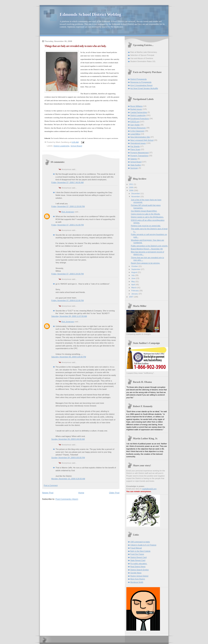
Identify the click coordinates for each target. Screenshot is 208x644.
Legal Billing (135, 134)
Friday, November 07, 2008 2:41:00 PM (68, 225)
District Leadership (62, 146)
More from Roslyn (138, 579)
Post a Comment (51, 485)
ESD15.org (135, 122)
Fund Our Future (137, 554)
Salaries (134, 159)
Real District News (138, 567)
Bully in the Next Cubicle (140, 551)
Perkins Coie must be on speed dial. (146, 226)
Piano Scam (135, 149)
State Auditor (136, 165)
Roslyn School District (139, 576)
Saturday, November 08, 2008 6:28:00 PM (69, 357)
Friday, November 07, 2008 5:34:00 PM (68, 274)
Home (81, 493)
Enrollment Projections (140, 119)
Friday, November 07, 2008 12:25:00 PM (68, 206)
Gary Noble (135, 125)
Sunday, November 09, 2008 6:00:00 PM (68, 458)
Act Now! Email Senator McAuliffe (144, 88)
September (136, 269)
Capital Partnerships (139, 112)
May (133, 282)
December (136, 193)
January (135, 294)
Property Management (140, 153)
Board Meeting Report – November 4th (147, 249)
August (134, 272)
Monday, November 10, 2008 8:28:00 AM (68, 479)
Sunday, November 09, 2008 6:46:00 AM (68, 439)
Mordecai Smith (137, 582)
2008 (132, 190)
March (134, 288)
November (136, 197)
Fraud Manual (136, 548)
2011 (132, 184)
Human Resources (138, 128)
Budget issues (136, 109)
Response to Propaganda (141, 82)
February (135, 291)
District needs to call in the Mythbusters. (147, 217)
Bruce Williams (137, 106)
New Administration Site (140, 137)
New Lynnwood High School (142, 140)
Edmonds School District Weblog (91, 15)
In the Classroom (137, 131)
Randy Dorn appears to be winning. (145, 263)
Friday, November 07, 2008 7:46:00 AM (68, 182)
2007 (132, 297)
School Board (76, 146)
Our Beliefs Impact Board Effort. (144, 211)
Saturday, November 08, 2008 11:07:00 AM (69, 316)
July (133, 275)
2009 (132, 187)
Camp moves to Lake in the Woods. (146, 214)
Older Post (114, 493)
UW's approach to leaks (140, 542)
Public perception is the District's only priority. (149, 246)
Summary (134, 168)
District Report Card (139, 557)
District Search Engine (140, 570)
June (134, 278)
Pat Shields (135, 146)
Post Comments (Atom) (67, 499)
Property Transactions (139, 156)
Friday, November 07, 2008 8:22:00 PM (68, 300)
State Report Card (138, 560)
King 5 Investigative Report (141, 85)
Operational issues (138, 143)
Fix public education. (139, 564)
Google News (136, 573)
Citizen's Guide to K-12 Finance (143, 545)
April (133, 285)
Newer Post (48, 493)
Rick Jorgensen (68, 212)
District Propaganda (139, 79)
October (135, 266)
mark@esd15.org (149, 489)
